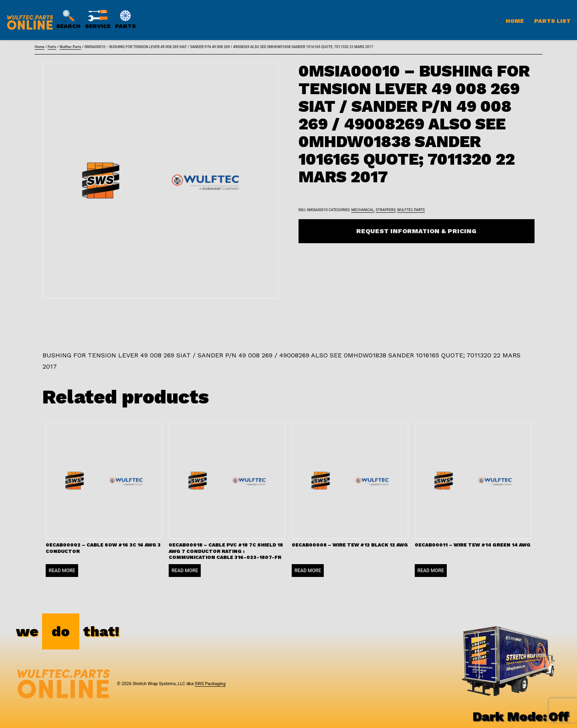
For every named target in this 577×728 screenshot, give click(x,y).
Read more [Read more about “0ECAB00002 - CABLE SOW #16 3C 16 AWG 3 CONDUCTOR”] (62, 571)
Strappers (386, 210)
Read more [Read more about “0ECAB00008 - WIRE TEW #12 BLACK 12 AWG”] (308, 571)
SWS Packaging (210, 684)
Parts (52, 47)
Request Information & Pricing (416, 231)
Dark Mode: (521, 716)
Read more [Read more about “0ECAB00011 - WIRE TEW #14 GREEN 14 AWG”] (431, 571)
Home (515, 21)
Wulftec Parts (70, 47)
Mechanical (363, 210)
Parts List (552, 21)
